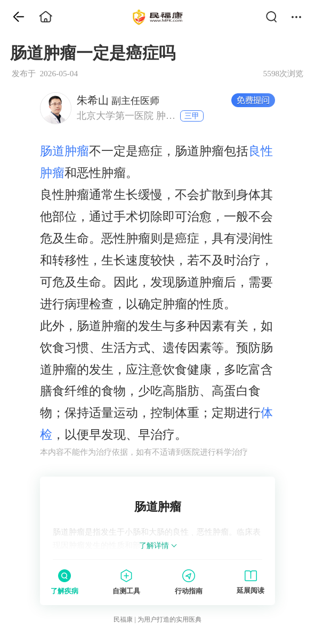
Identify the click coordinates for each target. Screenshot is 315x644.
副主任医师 (118, 100)
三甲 (192, 116)
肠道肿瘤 (64, 151)
